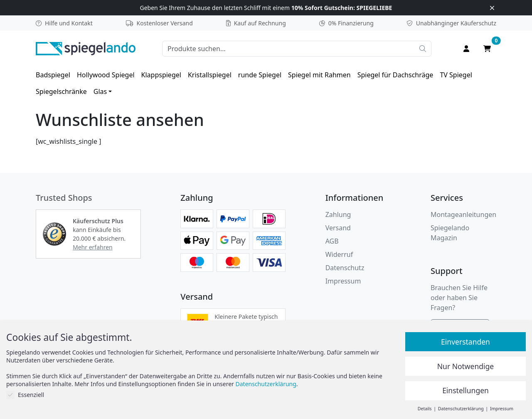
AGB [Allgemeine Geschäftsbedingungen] (332, 241)
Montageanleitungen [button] (463, 214)
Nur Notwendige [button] (465, 366)
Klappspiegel (161, 75)
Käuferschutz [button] (452, 23)
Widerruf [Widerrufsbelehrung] (339, 254)
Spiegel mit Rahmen (319, 75)
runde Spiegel (260, 75)
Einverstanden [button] (465, 342)
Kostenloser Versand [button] (159, 23)
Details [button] (425, 409)
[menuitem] (53, 75)
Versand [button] (338, 228)
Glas (100, 91)
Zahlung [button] (338, 214)
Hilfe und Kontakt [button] (64, 23)
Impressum (343, 281)
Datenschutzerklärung (266, 384)
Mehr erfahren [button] (93, 247)
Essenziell (25, 395)
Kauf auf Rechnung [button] (256, 23)
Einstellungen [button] (465, 390)
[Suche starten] (423, 49)
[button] (54, 234)
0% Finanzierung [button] (346, 23)
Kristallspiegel (210, 75)
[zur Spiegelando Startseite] (86, 48)
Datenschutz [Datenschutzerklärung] (345, 268)
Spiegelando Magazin (450, 233)
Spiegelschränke (61, 91)
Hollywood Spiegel (106, 75)
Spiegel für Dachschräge (395, 75)
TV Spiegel (456, 75)
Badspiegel (53, 75)
